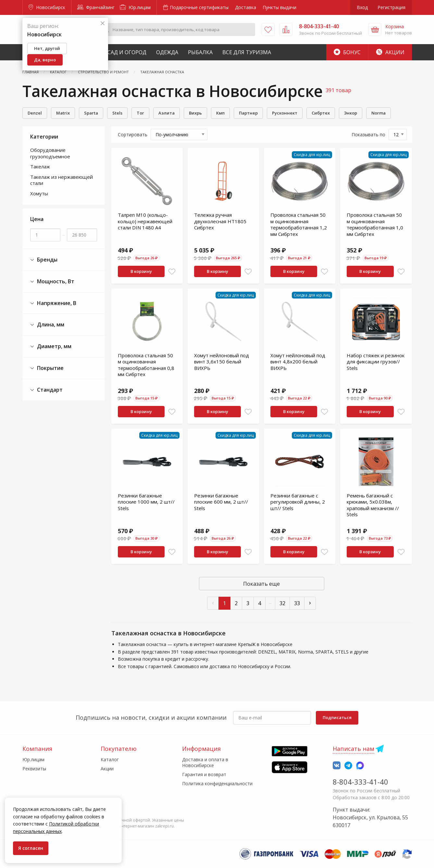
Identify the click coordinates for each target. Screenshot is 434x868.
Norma (378, 113)
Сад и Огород (127, 52)
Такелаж (40, 166)
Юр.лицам (135, 7)
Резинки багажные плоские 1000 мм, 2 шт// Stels (146, 502)
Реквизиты (34, 769)
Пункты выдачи (279, 7)
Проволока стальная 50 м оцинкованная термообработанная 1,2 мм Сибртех (299, 224)
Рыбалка (200, 52)
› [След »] (310, 602)
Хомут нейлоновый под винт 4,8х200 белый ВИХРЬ (298, 362)
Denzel (35, 113)
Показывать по (368, 134)
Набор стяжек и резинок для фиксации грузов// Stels (376, 362)
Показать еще (261, 584)
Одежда (167, 52)
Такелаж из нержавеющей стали (62, 180)
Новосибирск (47, 7)
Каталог (110, 759)
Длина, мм (47, 325)
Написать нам (353, 749)
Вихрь (195, 113)
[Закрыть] (103, 24)
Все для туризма (247, 52)
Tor (140, 113)
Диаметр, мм (51, 346)
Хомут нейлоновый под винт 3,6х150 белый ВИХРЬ (222, 362)
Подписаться (337, 717)
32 (282, 603)
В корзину (141, 271)
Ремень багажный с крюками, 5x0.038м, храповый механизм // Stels (373, 505)
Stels (117, 113)
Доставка (246, 7)
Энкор (351, 113)
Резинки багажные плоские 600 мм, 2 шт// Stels (221, 502)
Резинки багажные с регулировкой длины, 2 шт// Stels (298, 502)
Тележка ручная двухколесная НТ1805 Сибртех (220, 221)
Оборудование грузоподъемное (50, 153)
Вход (362, 7)
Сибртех (321, 113)
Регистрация (391, 7)
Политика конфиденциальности (217, 783)
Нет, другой (47, 48)
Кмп (220, 113)
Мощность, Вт (52, 281)
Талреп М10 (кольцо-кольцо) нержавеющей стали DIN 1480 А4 (145, 221)
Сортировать (133, 134)
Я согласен (31, 848)
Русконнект (285, 113)
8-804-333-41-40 (360, 782)
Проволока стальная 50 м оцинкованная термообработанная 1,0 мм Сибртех (375, 224)
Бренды (44, 260)
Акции (390, 52)
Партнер (248, 113)
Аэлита (167, 113)
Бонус (347, 52)
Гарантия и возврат (204, 774)
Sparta (91, 113)
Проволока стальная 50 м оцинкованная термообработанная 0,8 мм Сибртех (146, 365)
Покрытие (47, 368)
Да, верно (45, 60)
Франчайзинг (96, 7)
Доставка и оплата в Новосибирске (205, 762)
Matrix (63, 113)
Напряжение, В (53, 303)
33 (297, 603)
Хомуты (39, 193)
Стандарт (46, 390)
